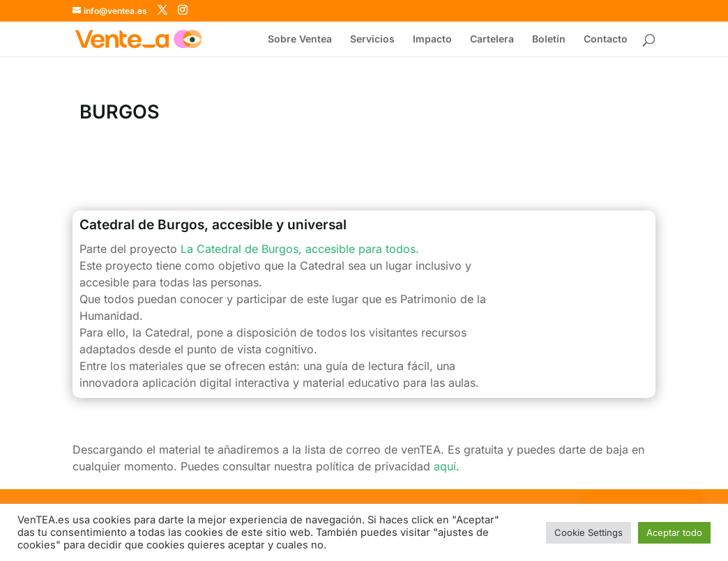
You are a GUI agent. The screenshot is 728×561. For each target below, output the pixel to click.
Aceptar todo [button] (674, 532)
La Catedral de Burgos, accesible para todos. (300, 249)
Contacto (606, 39)
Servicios (372, 39)
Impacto (432, 39)
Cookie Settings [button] (589, 532)
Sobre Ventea (300, 39)
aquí (445, 466)
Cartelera (492, 39)
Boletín (549, 39)
